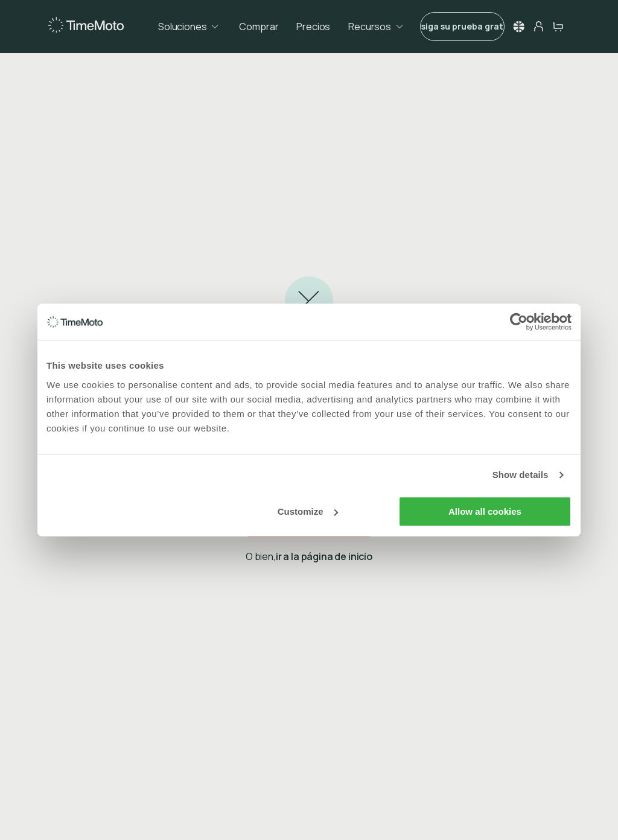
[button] (519, 27)
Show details (521, 475)
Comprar (259, 27)
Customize (308, 511)
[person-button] (538, 27)
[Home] (86, 26)
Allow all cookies (485, 511)
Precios (313, 27)
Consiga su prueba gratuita (462, 26)
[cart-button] (558, 27)
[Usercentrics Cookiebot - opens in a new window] (519, 322)
